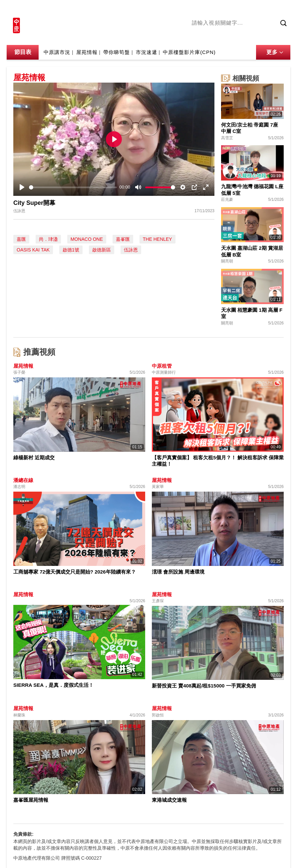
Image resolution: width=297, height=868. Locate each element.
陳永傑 (219, 36)
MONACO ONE (87, 239)
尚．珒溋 (48, 239)
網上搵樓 (254, 9)
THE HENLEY (157, 239)
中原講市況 (263, 36)
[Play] (22, 187)
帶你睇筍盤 (117, 52)
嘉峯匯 (123, 239)
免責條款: (23, 834)
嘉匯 (21, 239)
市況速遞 (147, 52)
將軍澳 (239, 36)
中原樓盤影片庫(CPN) (189, 52)
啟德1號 (71, 250)
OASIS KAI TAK (33, 250)
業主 (285, 36)
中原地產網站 (223, 9)
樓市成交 (281, 9)
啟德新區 (102, 250)
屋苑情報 (87, 52)
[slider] (73, 187)
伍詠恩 (131, 250)
